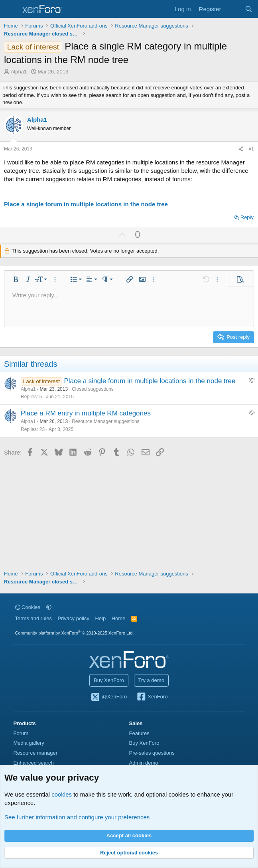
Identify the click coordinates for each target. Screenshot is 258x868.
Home (119, 618)
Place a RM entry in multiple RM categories (86, 413)
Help (100, 618)
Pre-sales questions (152, 753)
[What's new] (233, 9)
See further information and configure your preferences (77, 817)
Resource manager (36, 753)
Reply (247, 217)
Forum (21, 733)
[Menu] (11, 9)
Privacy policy (73, 618)
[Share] (241, 149)
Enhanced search (34, 763)
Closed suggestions (93, 389)
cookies (62, 794)
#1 (251, 149)
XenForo (152, 697)
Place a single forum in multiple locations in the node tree (86, 204)
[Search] (249, 9)
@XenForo (109, 697)
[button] (16, 279)
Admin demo (144, 763)
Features (139, 733)
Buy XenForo (109, 680)
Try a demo (151, 680)
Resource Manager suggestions (105, 421)
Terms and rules (33, 618)
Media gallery (29, 743)
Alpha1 (19, 72)
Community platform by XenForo (75, 633)
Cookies (28, 607)
